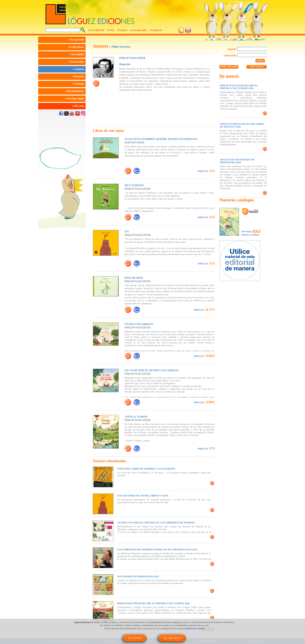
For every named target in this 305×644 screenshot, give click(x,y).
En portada (77, 40)
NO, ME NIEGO (172, 638)
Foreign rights (76, 99)
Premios (79, 76)
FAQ (111, 30)
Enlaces (123, 30)
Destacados (77, 62)
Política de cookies (195, 628)
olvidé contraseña (229, 66)
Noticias (79, 84)
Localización (139, 30)
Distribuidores (76, 91)
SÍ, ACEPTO (135, 638)
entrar (260, 61)
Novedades (78, 54)
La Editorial (97, 30)
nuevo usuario (256, 66)
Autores (79, 69)
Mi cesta (79, 106)
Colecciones (77, 47)
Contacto (157, 30)
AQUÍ (256, 231)
